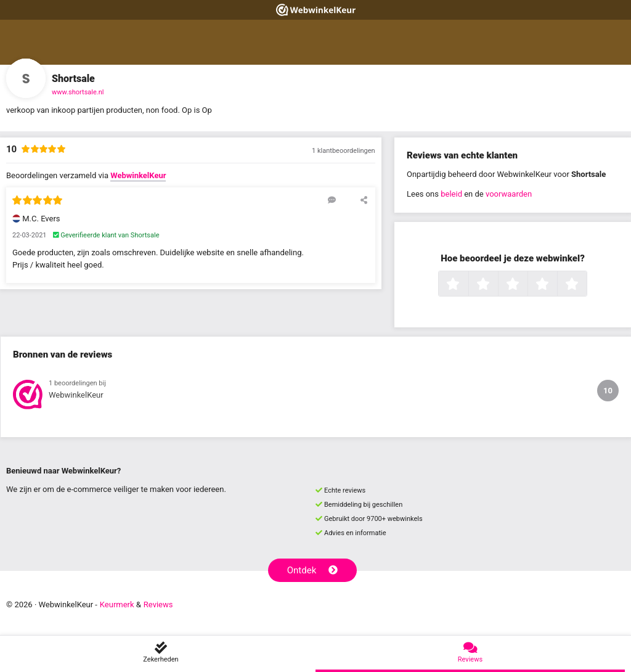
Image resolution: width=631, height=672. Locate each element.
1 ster (467, 285)
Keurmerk (117, 604)
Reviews (158, 604)
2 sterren (497, 285)
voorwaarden (509, 194)
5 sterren (585, 285)
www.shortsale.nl (78, 92)
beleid (451, 194)
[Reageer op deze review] (332, 200)
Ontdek (313, 570)
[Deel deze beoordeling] (364, 200)
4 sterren (556, 285)
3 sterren (526, 285)
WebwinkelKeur (138, 175)
